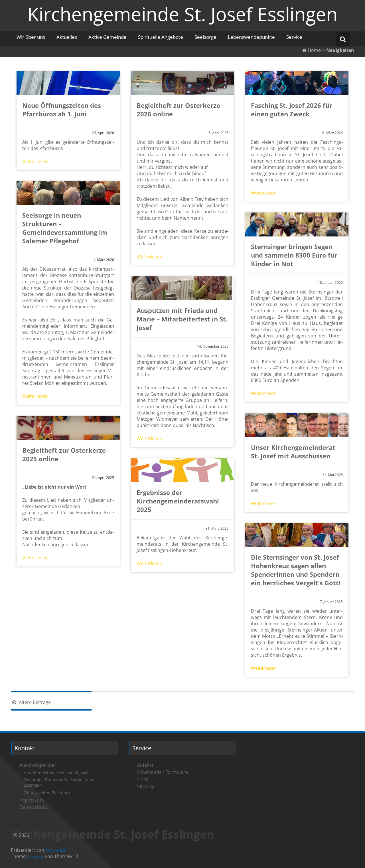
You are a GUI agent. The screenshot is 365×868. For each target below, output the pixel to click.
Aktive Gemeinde (108, 37)
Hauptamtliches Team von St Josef (56, 772)
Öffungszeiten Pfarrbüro (47, 793)
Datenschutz (33, 807)
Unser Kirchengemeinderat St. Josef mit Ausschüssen (293, 452)
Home (312, 50)
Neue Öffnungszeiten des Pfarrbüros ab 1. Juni (62, 110)
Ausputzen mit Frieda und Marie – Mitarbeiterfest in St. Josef (182, 319)
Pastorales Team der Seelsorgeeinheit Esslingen (60, 782)
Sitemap (146, 786)
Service (294, 37)
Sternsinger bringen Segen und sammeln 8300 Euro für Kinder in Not (294, 255)
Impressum (32, 800)
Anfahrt (145, 765)
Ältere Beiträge (31, 702)
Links (143, 779)
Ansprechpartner (38, 765)
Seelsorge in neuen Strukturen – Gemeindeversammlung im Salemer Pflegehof (65, 228)
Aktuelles (67, 37)
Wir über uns (31, 37)
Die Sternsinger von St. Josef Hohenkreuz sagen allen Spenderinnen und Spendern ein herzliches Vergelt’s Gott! (296, 570)
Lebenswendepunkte (251, 37)
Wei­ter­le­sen (35, 161)
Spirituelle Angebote (161, 37)
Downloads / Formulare (163, 772)
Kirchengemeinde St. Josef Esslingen (182, 14)
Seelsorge (205, 37)
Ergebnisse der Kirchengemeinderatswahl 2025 (178, 501)
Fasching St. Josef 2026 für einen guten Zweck (292, 110)
